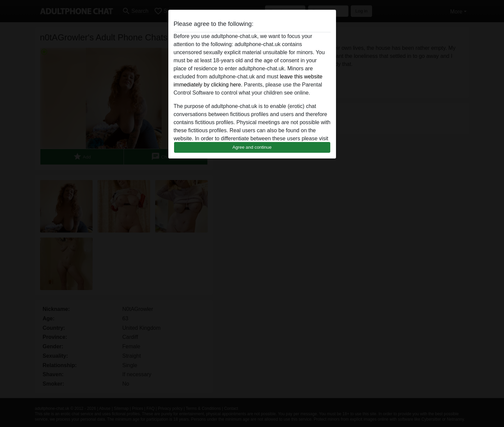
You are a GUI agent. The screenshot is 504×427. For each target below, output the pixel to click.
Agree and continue (252, 147)
